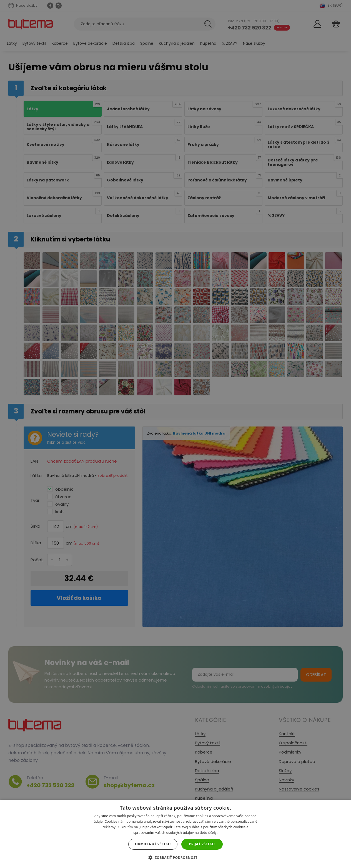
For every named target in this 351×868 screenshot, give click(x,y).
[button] (176, 858)
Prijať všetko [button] (202, 844)
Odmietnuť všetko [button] (153, 844)
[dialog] (175, 434)
